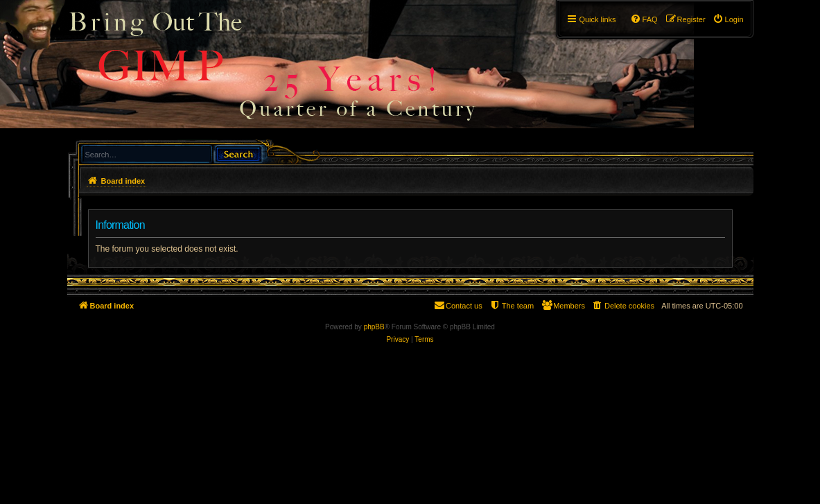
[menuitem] (728, 19)
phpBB (374, 327)
